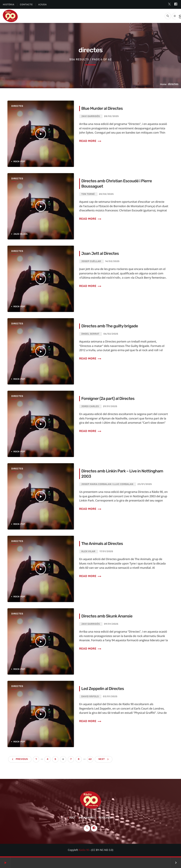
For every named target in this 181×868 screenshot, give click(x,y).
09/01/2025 (111, 624)
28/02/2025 (111, 116)
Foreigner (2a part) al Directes (108, 398)
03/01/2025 (110, 697)
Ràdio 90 (84, 850)
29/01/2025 (110, 406)
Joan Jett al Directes (100, 253)
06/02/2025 (111, 334)
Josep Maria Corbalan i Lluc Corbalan (107, 484)
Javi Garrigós (91, 116)
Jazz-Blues (21, 234)
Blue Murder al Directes (102, 108)
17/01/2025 (106, 552)
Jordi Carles (90, 406)
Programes (87, 818)
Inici (72, 818)
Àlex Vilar (88, 552)
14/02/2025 (112, 261)
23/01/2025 (145, 484)
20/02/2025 (106, 194)
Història (9, 5)
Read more (90, 141)
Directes (17, 106)
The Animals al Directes (102, 543)
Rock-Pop (19, 161)
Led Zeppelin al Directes (103, 689)
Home (163, 84)
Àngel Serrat (90, 334)
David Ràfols (90, 697)
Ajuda (43, 5)
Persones (105, 818)
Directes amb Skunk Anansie (107, 616)
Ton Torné (88, 194)
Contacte (26, 5)
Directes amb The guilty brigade (110, 326)
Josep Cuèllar (91, 261)
